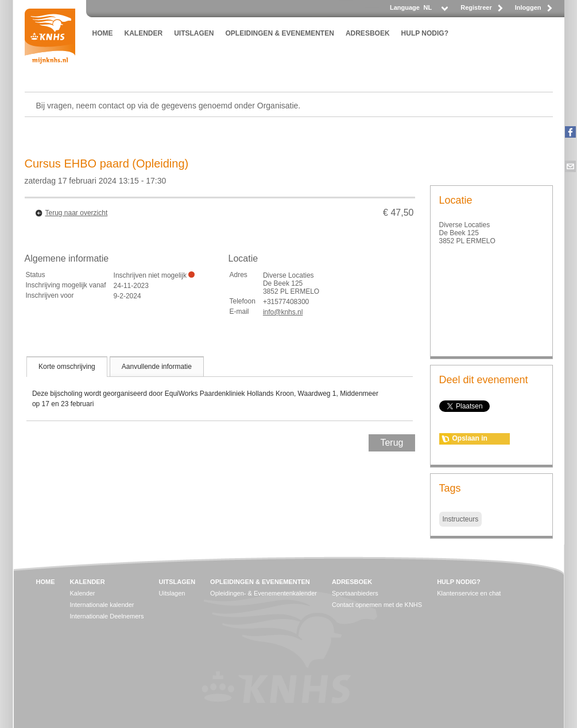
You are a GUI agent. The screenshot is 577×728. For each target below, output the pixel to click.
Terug (392, 443)
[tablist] (220, 388)
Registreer (476, 7)
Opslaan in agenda (470, 439)
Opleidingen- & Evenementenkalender (264, 593)
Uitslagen (172, 593)
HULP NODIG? (425, 33)
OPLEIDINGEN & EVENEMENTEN (280, 33)
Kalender (83, 593)
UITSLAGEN (194, 33)
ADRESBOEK (368, 33)
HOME (103, 33)
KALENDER (144, 33)
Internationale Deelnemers (107, 616)
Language (405, 7)
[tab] (67, 367)
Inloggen (528, 7)
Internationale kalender (102, 605)
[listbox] (435, 11)
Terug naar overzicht (77, 213)
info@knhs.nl (283, 312)
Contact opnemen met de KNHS (377, 605)
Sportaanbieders (355, 593)
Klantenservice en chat (469, 593)
